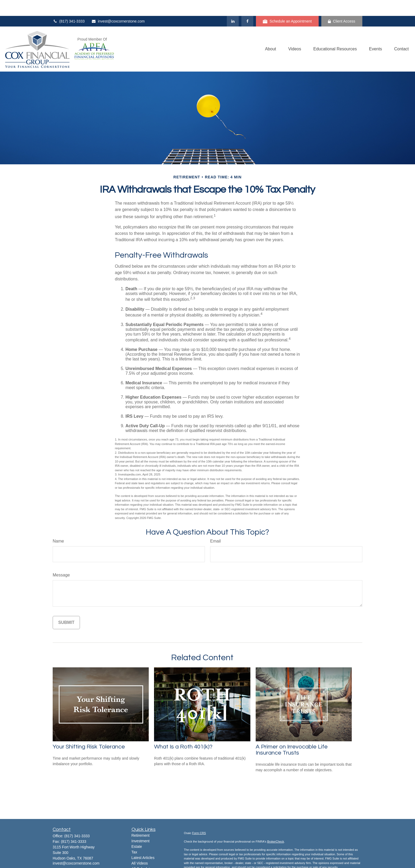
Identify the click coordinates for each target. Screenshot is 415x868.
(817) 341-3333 (69, 5)
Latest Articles (143, 842)
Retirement (141, 819)
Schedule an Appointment (287, 5)
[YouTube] (75, 856)
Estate (137, 831)
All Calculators (143, 853)
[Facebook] (247, 5)
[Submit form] (66, 607)
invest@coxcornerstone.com (118, 5)
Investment (141, 825)
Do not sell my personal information (282, 864)
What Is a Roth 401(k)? (183, 731)
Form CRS (199, 817)
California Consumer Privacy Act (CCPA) (317, 860)
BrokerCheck (276, 826)
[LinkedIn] (233, 5)
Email (215, 525)
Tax (134, 836)
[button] (270, 33)
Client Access (342, 5)
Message (61, 559)
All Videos (140, 847)
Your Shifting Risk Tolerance (89, 731)
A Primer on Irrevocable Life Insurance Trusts (292, 734)
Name (58, 525)
